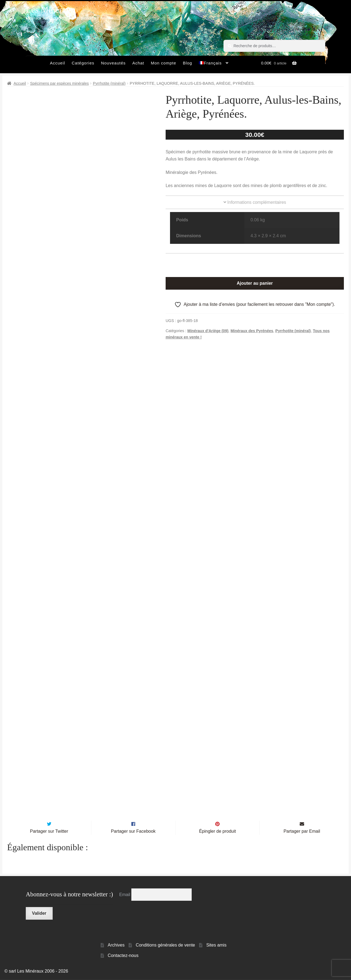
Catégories (83, 63)
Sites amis (216, 946)
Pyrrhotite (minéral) (109, 83)
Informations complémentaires (255, 202)
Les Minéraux (50, 10)
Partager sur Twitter (49, 832)
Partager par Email (302, 832)
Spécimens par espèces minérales (60, 83)
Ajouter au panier (255, 283)
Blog (188, 63)
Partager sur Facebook (133, 832)
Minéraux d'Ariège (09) (208, 331)
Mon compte (164, 63)
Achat (138, 63)
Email (125, 895)
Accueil (57, 63)
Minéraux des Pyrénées (252, 331)
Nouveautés (113, 63)
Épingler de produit (217, 832)
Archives (116, 946)
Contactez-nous (123, 956)
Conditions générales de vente (165, 946)
